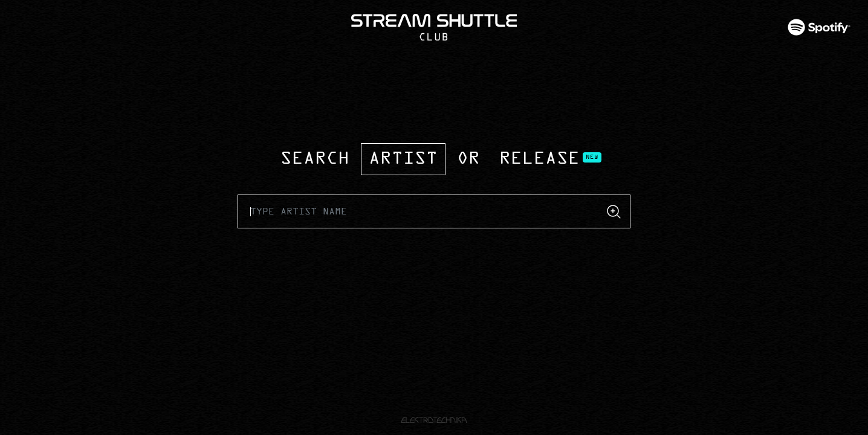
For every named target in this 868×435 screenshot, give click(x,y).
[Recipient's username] (418, 211)
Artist (403, 159)
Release (539, 159)
